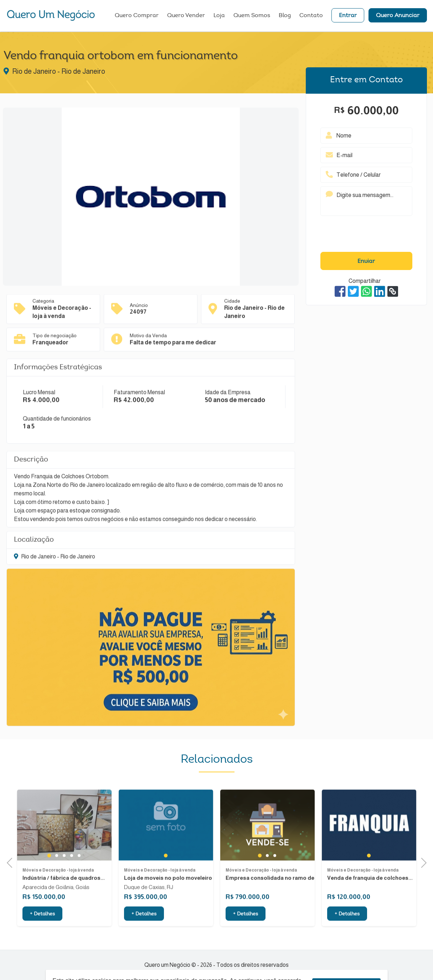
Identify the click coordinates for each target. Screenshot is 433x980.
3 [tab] (64, 880)
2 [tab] (56, 880)
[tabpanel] (64, 850)
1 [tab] (49, 880)
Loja (219, 16)
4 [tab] (71, 880)
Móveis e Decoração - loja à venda (58, 895)
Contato (311, 16)
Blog (285, 16)
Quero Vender (186, 16)
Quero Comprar (137, 16)
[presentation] (366, 235)
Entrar (348, 16)
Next (421, 862)
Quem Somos (252, 16)
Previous (12, 862)
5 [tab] (79, 880)
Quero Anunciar (398, 16)
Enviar (366, 261)
